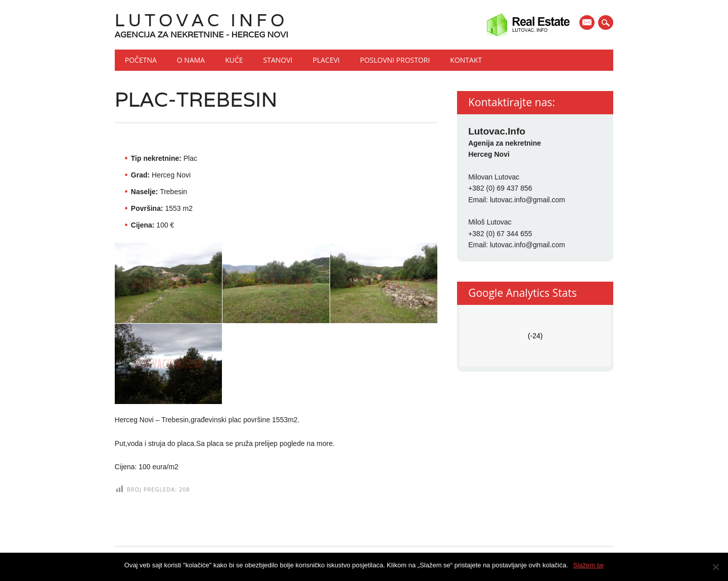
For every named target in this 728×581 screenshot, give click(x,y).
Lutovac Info (201, 20)
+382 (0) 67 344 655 (500, 234)
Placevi (326, 60)
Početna (141, 60)
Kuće (234, 60)
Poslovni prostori (395, 60)
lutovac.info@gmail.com (528, 200)
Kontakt (466, 60)
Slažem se (589, 565)
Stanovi (278, 60)
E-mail (588, 23)
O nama (191, 60)
